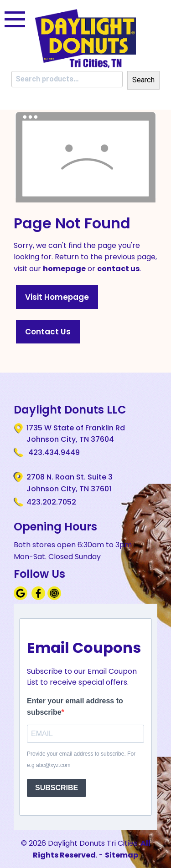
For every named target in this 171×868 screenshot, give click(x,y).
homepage (64, 269)
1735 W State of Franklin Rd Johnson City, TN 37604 (76, 434)
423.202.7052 (51, 502)
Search (143, 80)
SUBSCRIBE (57, 788)
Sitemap (122, 855)
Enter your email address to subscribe (75, 707)
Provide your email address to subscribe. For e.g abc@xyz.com (81, 760)
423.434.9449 (53, 452)
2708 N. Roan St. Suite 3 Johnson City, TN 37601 (70, 483)
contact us (118, 269)
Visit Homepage (57, 297)
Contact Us (48, 332)
